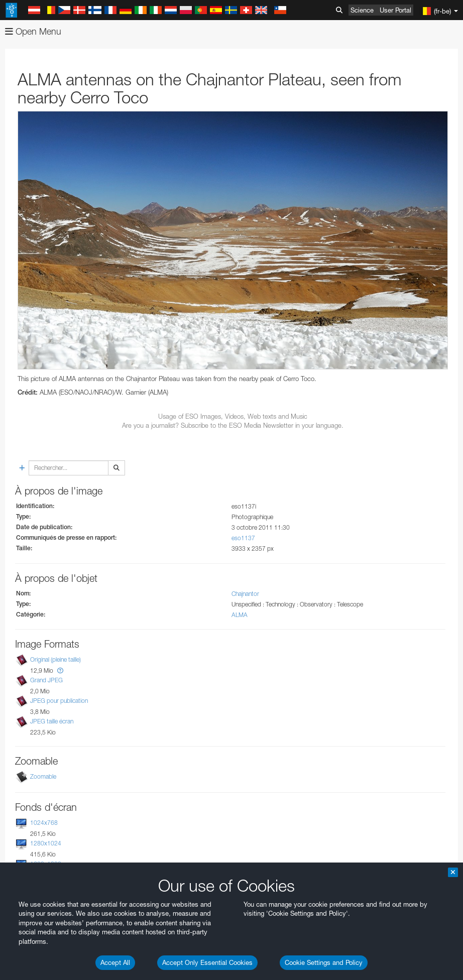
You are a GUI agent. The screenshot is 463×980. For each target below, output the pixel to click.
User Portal (395, 10)
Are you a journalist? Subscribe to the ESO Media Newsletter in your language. (233, 425)
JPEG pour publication (59, 701)
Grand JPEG (46, 680)
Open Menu (33, 31)
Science (362, 10)
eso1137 (243, 538)
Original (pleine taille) (55, 659)
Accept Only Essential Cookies (207, 962)
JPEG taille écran (52, 722)
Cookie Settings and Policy (324, 962)
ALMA (240, 615)
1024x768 (44, 823)
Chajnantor (245, 594)
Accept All (115, 962)
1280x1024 (46, 843)
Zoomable (43, 776)
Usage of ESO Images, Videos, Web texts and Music (233, 416)
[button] (60, 670)
